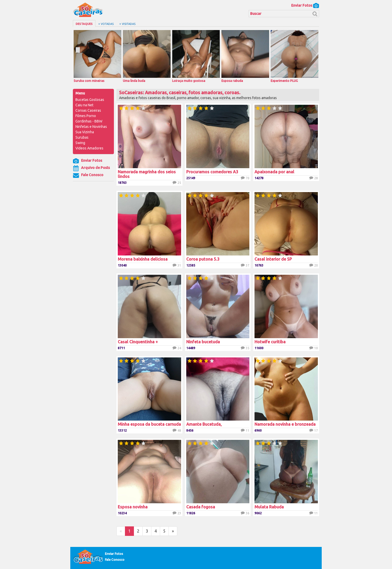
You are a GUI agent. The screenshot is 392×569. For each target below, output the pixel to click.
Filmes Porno (86, 116)
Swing (80, 143)
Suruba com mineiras (97, 56)
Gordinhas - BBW (89, 121)
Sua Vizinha (85, 132)
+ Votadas (106, 24)
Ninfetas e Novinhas (91, 127)
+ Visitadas (127, 24)
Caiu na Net (84, 105)
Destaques (84, 24)
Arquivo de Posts (91, 168)
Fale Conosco (88, 175)
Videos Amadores (89, 148)
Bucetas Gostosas (90, 100)
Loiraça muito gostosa (196, 56)
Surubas (82, 137)
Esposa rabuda (245, 56)
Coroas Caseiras (88, 110)
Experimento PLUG (295, 56)
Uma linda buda (147, 56)
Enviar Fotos (305, 5)
